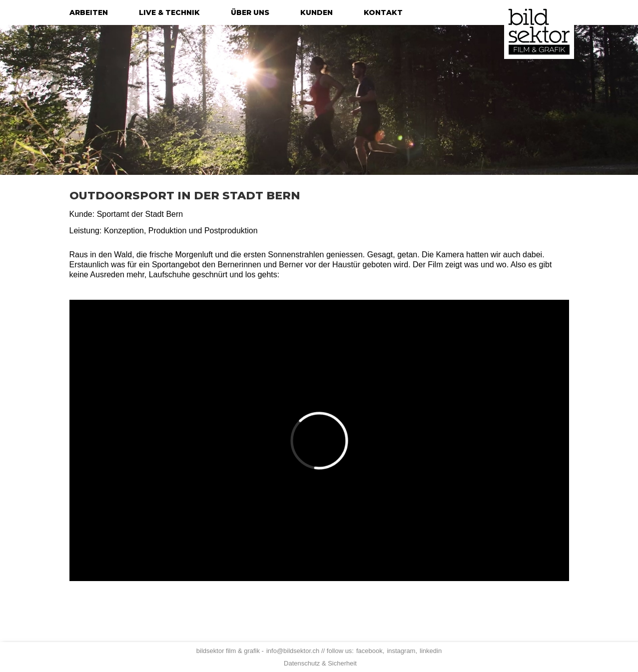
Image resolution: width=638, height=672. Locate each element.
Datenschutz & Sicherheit (320, 663)
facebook (369, 651)
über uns (250, 12)
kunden (317, 12)
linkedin (431, 651)
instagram (401, 651)
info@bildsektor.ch (293, 651)
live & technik (169, 12)
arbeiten (89, 12)
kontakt (383, 12)
